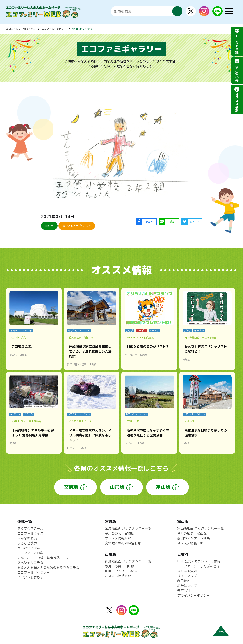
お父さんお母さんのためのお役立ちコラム (48, 568)
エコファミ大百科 (30, 553)
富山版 (163, 487)
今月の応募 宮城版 (120, 533)
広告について (187, 586)
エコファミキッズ (30, 533)
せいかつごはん (29, 548)
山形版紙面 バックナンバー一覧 (128, 561)
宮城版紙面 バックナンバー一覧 (128, 528)
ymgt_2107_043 (82, 29)
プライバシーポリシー (194, 595)
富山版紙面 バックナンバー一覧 (200, 528)
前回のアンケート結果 (121, 571)
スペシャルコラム (30, 563)
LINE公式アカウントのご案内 (199, 561)
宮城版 (71, 487)
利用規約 (184, 581)
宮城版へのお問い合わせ (123, 543)
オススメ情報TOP (118, 538)
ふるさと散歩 (27, 543)
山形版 (117, 487)
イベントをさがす (30, 577)
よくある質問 (187, 571)
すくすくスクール (30, 528)
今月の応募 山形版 (120, 566)
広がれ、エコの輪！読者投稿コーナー (45, 558)
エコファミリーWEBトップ (21, 29)
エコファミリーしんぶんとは (198, 566)
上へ (221, 632)
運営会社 (184, 591)
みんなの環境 (27, 538)
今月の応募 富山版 (192, 533)
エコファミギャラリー (54, 29)
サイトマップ (187, 576)
